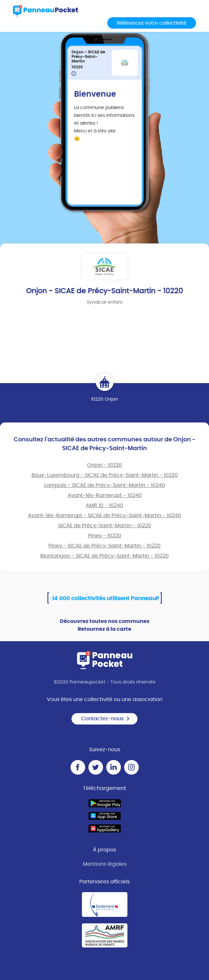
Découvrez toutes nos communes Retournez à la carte (105, 625)
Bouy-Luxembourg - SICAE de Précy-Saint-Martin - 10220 (105, 475)
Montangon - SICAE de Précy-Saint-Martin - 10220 (104, 556)
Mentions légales (105, 864)
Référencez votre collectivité (152, 23)
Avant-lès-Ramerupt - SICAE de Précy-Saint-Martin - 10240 (104, 516)
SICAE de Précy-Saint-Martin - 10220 (105, 526)
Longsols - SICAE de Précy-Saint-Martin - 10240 (105, 485)
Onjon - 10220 (104, 465)
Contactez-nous (106, 719)
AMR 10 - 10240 (104, 505)
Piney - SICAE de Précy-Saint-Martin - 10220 (104, 546)
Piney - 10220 (105, 536)
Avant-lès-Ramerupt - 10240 (105, 495)
